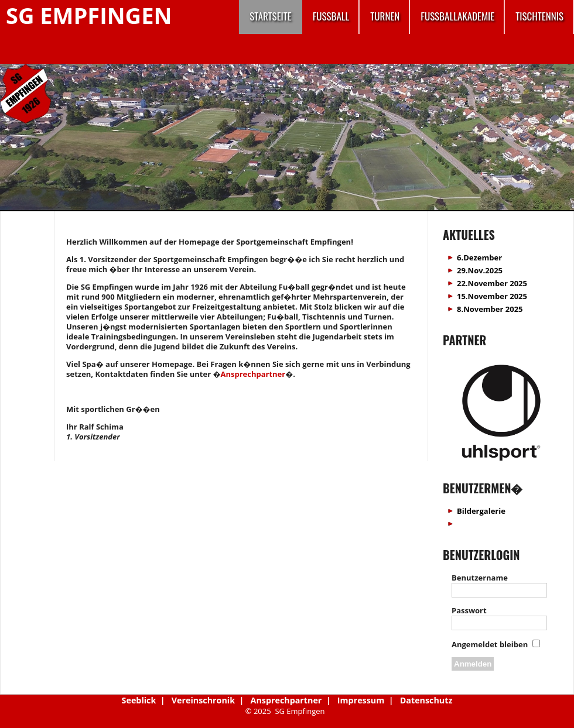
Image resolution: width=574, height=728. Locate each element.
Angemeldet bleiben (490, 644)
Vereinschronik (203, 700)
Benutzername (480, 578)
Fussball (331, 16)
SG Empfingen (89, 15)
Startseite (270, 16)
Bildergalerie (481, 511)
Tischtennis (539, 16)
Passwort (469, 610)
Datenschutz (426, 700)
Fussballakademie (457, 16)
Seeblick (139, 700)
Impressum (361, 700)
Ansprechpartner (253, 374)
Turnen (385, 16)
